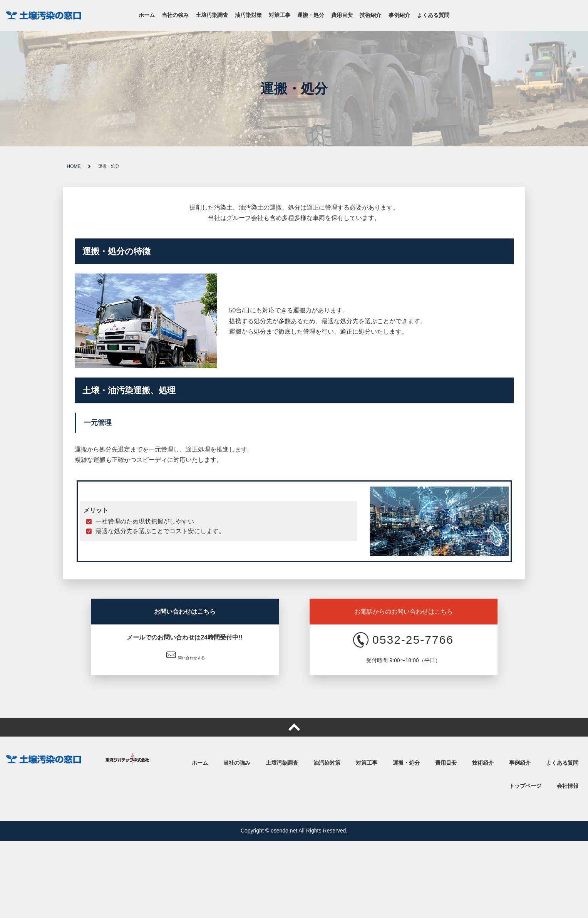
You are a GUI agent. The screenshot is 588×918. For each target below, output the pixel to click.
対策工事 (280, 15)
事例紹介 (399, 15)
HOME (74, 166)
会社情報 (568, 786)
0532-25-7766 (403, 640)
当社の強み (175, 15)
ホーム (147, 15)
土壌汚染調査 (212, 15)
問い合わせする (186, 655)
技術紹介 (370, 15)
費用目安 (342, 15)
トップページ (525, 786)
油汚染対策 (248, 15)
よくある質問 (433, 15)
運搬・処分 (311, 15)
